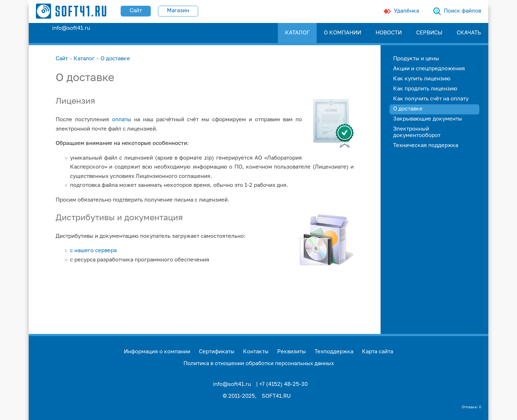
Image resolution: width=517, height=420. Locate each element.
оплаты (122, 120)
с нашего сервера (93, 251)
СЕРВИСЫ (429, 33)
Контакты (256, 352)
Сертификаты (217, 352)
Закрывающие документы (428, 119)
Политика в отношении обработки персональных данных (259, 364)
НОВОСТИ (389, 33)
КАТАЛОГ (297, 33)
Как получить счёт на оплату (431, 99)
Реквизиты (292, 352)
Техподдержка (334, 352)
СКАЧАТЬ (469, 33)
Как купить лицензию (422, 79)
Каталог (84, 59)
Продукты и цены (416, 59)
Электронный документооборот (417, 132)
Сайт (136, 11)
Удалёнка (406, 11)
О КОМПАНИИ (343, 33)
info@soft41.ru (71, 28)
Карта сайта (378, 352)
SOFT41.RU (276, 396)
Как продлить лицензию (425, 89)
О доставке (115, 59)
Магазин (178, 11)
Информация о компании (157, 352)
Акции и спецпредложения (429, 69)
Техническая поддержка (426, 145)
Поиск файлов (462, 11)
